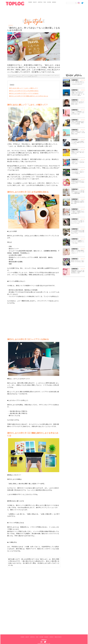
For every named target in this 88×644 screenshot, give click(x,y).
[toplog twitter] (83, 3)
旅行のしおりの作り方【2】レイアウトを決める (24, 93)
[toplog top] (15, 4)
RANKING (54, 2)
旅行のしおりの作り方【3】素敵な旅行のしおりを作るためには (29, 96)
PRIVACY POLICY (58, 637)
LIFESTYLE (40, 2)
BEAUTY (35, 2)
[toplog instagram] (80, 3)
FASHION (30, 2)
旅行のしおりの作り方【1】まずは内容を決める (24, 91)
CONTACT (52, 637)
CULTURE (49, 2)
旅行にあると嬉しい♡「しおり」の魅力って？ (23, 88)
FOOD (45, 2)
